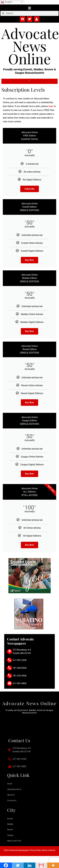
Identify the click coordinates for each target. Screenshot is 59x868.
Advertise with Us (14, 789)
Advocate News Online (30, 46)
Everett (10, 819)
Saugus (10, 835)
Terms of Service (49, 850)
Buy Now (30, 260)
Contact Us (12, 800)
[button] (30, 8)
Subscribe (30, 189)
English (7, 2)
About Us (11, 795)
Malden (10, 824)
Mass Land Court (14, 841)
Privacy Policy (35, 850)
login (51, 106)
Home (10, 784)
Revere (10, 830)
